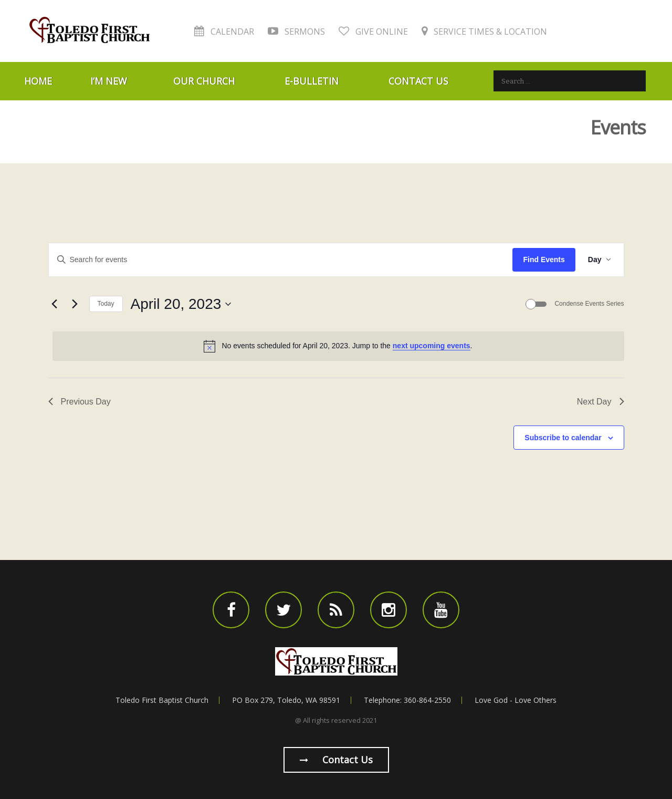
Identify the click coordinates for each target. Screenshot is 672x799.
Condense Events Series (589, 304)
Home (38, 81)
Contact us (336, 760)
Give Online (373, 32)
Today (106, 304)
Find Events (544, 260)
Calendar (224, 32)
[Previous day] (55, 304)
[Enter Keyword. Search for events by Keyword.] (281, 260)
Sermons (296, 32)
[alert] (338, 346)
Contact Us (418, 81)
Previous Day (80, 402)
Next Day (601, 402)
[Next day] (75, 304)
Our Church (204, 81)
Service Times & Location (484, 32)
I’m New (109, 81)
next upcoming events (432, 346)
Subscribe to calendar (563, 438)
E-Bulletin (312, 81)
